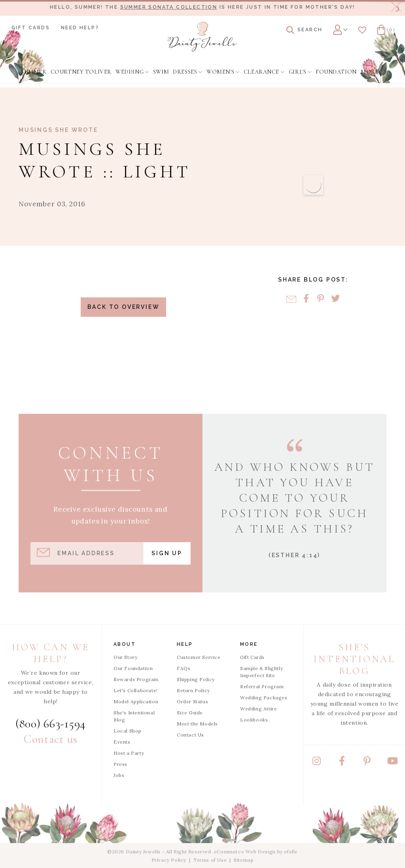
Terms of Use (210, 860)
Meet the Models (197, 724)
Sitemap (244, 860)
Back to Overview (124, 307)
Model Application (136, 701)
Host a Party (129, 753)
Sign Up (167, 553)
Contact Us (190, 735)
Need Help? (80, 28)
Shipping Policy (196, 679)
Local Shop (128, 731)
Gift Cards (31, 28)
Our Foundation (133, 668)
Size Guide (190, 713)
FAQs (184, 668)
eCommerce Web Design (245, 852)
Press (120, 764)
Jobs (119, 775)
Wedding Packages (264, 698)
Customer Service (199, 657)
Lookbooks (254, 720)
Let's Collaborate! (136, 690)
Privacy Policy (169, 860)
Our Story (125, 657)
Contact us (51, 739)
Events (122, 742)
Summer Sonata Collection (169, 7)
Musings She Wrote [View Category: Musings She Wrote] (58, 130)
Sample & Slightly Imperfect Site (261, 672)
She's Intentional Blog (134, 716)
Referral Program (262, 686)
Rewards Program (136, 679)
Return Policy (193, 690)
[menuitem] (34, 72)
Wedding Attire (258, 709)
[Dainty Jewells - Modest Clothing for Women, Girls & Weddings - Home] (202, 37)
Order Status (192, 701)
